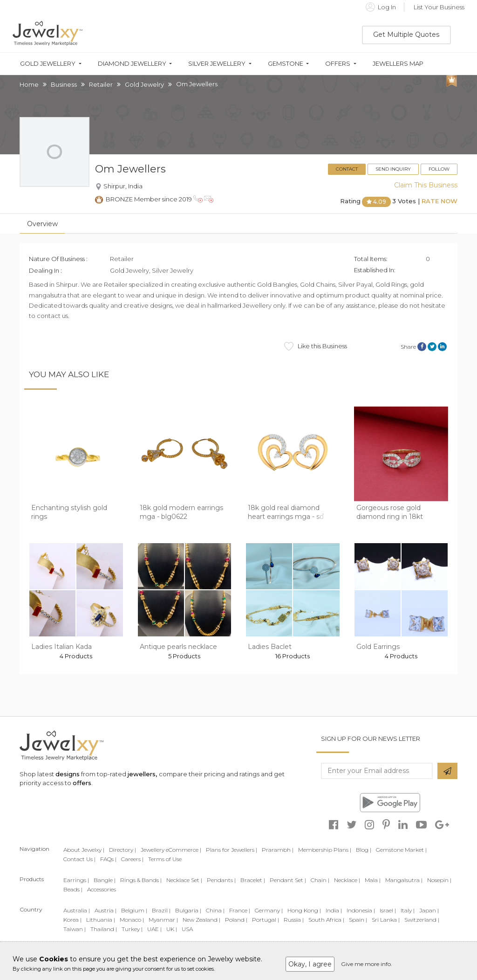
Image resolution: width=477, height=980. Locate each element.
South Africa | (326, 920)
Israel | (388, 910)
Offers (338, 64)
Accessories (102, 889)
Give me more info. (367, 964)
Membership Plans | (325, 850)
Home (29, 84)
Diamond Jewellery (132, 64)
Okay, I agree (310, 964)
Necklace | (347, 880)
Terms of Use (165, 859)
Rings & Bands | (141, 880)
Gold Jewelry (144, 84)
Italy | (408, 910)
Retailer (101, 84)
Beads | (73, 889)
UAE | (154, 929)
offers (82, 783)
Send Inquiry (393, 169)
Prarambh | (278, 850)
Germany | (269, 910)
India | (334, 910)
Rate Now (440, 201)
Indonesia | (361, 910)
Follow (439, 169)
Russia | (294, 920)
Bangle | (105, 880)
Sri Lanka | (386, 920)
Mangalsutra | (404, 880)
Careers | (132, 859)
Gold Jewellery (48, 64)
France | (240, 910)
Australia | (77, 910)
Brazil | (161, 910)
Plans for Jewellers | (232, 850)
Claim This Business (426, 185)
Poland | (236, 920)
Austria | (106, 910)
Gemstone (286, 64)
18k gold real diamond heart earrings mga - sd (286, 512)
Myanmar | (163, 920)
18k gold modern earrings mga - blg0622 (181, 512)
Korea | (72, 920)
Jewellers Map (398, 64)
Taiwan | (75, 929)
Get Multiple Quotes (406, 35)
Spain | (358, 920)
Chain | (320, 880)
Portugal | (266, 920)
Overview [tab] (42, 224)
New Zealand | (201, 920)
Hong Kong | (304, 910)
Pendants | (221, 880)
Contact (347, 169)
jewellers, (142, 774)
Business (64, 84)
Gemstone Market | (401, 850)
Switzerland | (422, 920)
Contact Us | (79, 859)
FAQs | (108, 859)
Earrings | (76, 880)
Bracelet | (253, 880)
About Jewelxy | (84, 850)
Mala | (373, 880)
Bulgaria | (188, 910)
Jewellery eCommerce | (171, 850)
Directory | (123, 850)
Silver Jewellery (217, 64)
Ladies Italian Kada (61, 647)
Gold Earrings (378, 647)
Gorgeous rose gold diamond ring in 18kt (390, 512)
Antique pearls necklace (178, 647)
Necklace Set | (184, 880)
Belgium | (134, 910)
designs (68, 774)
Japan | (429, 910)
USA (187, 929)
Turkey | (132, 929)
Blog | (364, 850)
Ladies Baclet (270, 647)
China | (215, 910)
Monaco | (132, 920)
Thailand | (104, 929)
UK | (172, 929)
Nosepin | (439, 880)
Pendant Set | (288, 880)
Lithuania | (101, 920)
